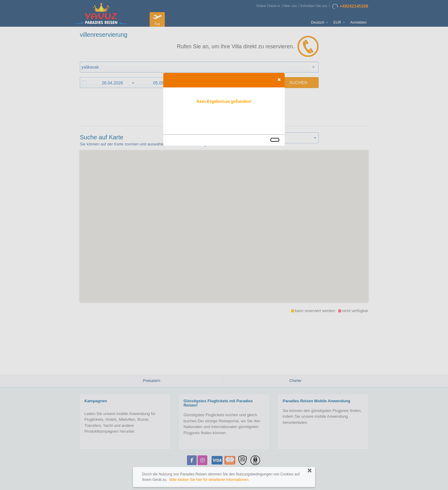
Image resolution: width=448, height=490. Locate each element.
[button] (279, 80)
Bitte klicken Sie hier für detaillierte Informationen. (209, 480)
